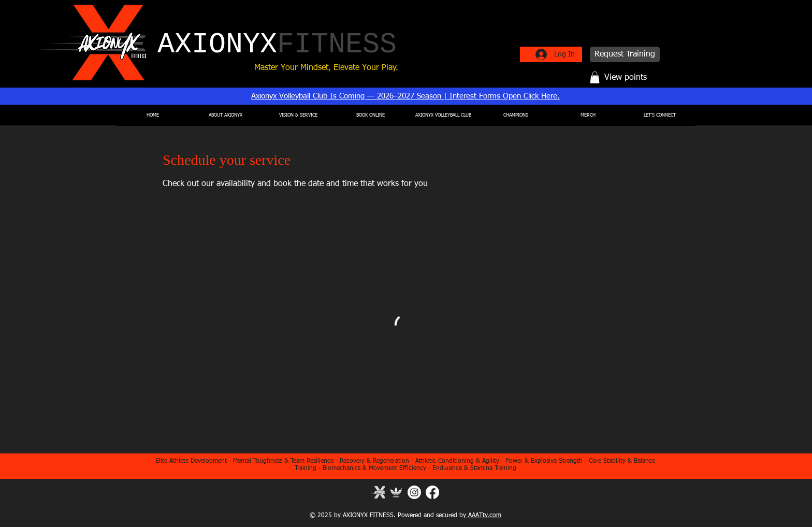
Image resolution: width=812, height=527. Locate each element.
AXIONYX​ (277, 45)
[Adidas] (396, 492)
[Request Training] (625, 54)
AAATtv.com (484, 516)
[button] (595, 77)
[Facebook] (432, 492)
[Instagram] (414, 492)
